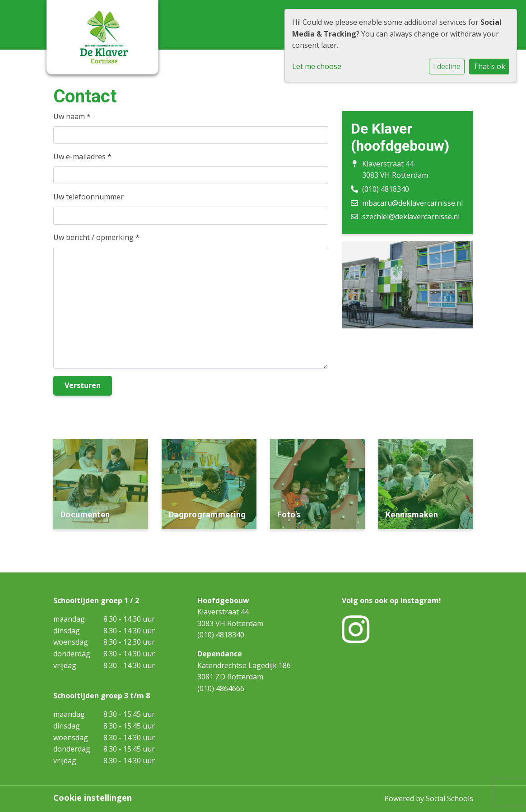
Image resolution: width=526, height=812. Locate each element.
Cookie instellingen (93, 798)
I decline (447, 66)
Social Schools (449, 798)
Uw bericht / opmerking (96, 237)
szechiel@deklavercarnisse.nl (411, 217)
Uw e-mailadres (82, 157)
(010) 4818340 (386, 189)
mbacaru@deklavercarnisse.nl (412, 203)
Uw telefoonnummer (88, 197)
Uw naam (72, 116)
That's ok (489, 66)
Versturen (83, 385)
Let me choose (317, 66)
